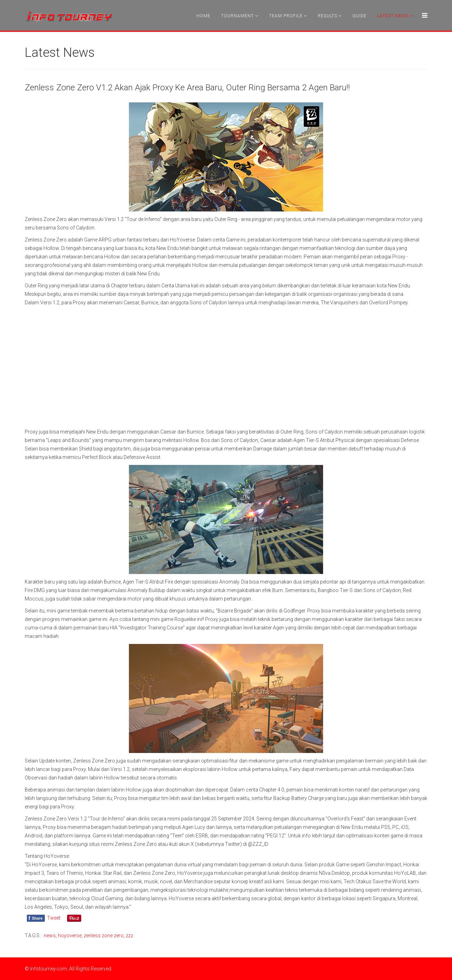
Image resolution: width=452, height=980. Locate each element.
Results (328, 16)
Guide (359, 16)
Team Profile (286, 16)
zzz (129, 936)
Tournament (237, 16)
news (50, 936)
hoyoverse (70, 936)
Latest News (393, 16)
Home (203, 16)
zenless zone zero (104, 936)
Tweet (54, 918)
